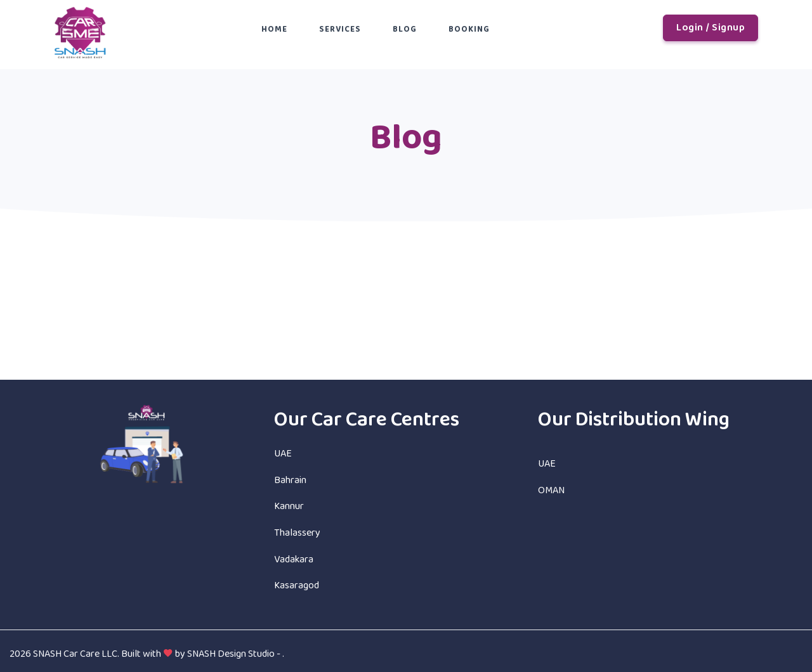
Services (340, 29)
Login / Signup (710, 28)
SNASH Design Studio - (235, 654)
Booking (469, 29)
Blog (405, 29)
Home (274, 29)
